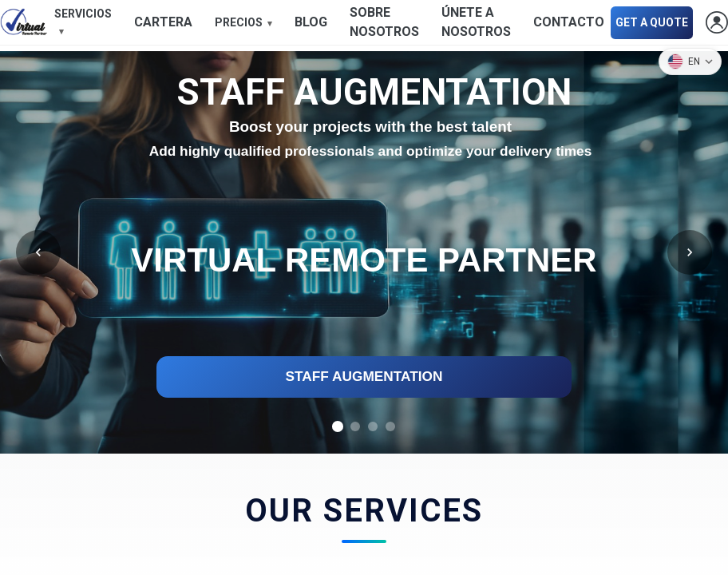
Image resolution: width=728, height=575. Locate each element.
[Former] (38, 252)
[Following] (690, 252)
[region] (364, 252)
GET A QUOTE (652, 22)
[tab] (338, 426)
